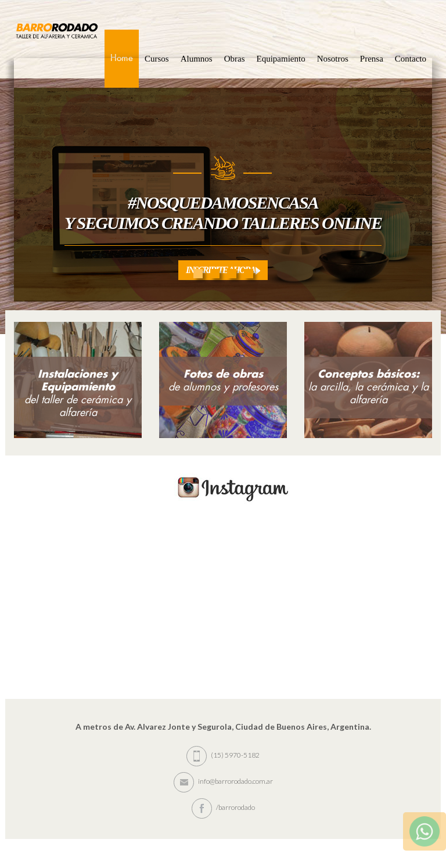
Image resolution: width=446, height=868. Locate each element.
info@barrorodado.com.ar (223, 781)
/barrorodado (223, 807)
